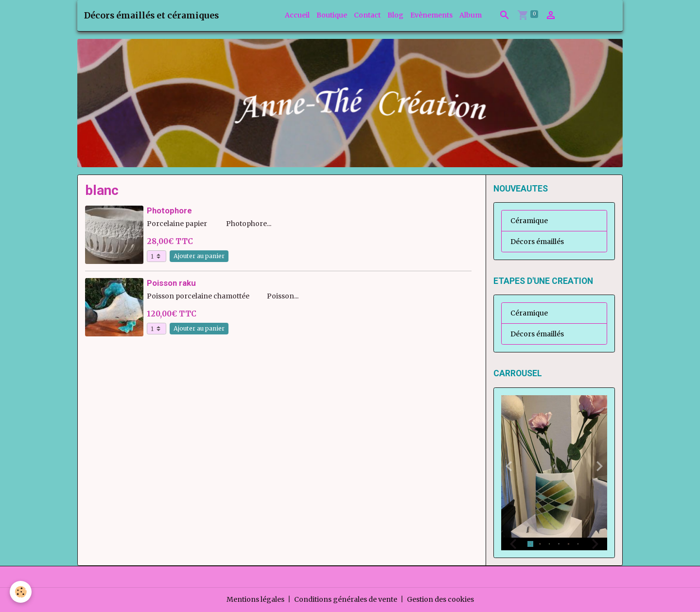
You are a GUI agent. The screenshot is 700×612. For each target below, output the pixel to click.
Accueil (297, 15)
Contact (367, 15)
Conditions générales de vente (346, 599)
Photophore (169, 210)
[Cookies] (21, 592)
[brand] (151, 16)
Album (471, 15)
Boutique (332, 15)
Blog (395, 15)
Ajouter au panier (199, 256)
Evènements (431, 15)
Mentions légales (255, 599)
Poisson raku (171, 283)
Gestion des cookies (440, 599)
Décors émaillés (537, 242)
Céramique (529, 221)
